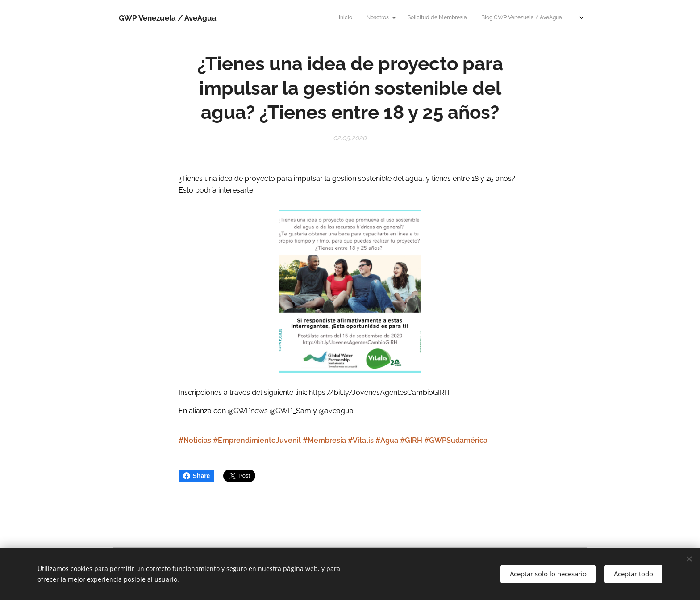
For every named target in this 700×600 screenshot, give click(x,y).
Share (197, 476)
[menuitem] (427, 18)
